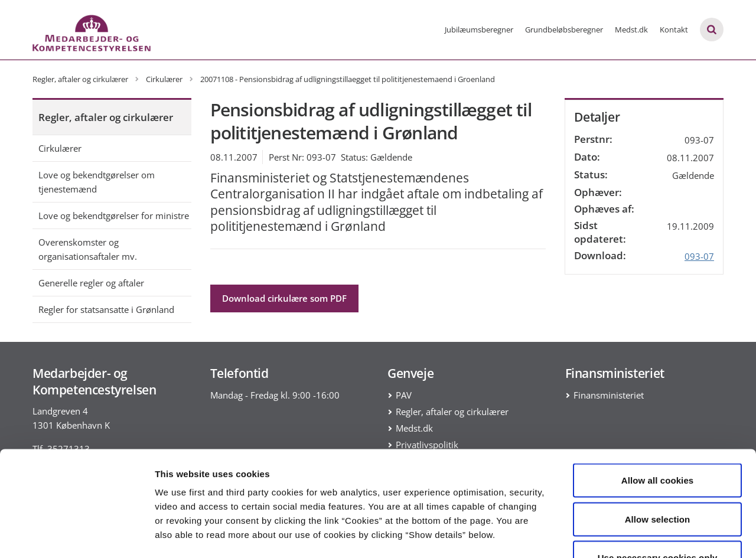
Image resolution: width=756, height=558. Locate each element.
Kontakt (674, 30)
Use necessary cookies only (658, 480)
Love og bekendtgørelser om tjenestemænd (97, 182)
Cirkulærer (60, 148)
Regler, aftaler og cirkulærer (106, 117)
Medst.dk (631, 30)
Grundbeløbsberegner (564, 30)
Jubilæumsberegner (479, 30)
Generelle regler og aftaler (91, 283)
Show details (620, 535)
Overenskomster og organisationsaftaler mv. (88, 249)
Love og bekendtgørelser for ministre (114, 216)
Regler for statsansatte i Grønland (106, 309)
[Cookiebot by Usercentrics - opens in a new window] (76, 535)
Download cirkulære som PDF (284, 298)
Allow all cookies (658, 403)
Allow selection (658, 442)
